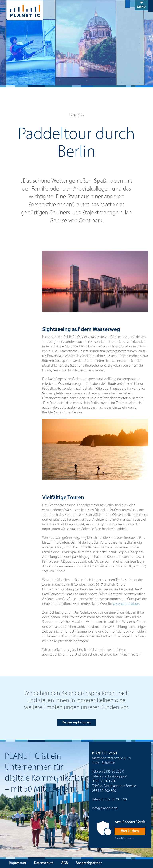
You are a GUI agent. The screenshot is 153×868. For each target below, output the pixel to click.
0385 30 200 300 (104, 791)
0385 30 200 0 (114, 772)
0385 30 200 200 (104, 781)
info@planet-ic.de (105, 808)
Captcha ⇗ (124, 838)
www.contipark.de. (126, 604)
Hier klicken (130, 831)
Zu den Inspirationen (76, 722)
